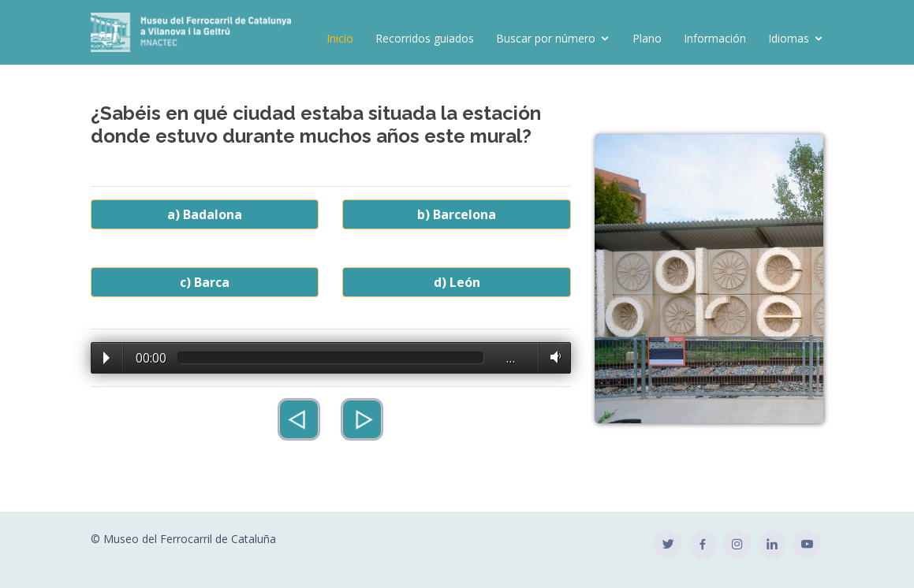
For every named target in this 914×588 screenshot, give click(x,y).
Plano (647, 38)
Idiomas (789, 38)
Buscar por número (546, 38)
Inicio (340, 38)
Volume (552, 357)
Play (106, 358)
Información (715, 38)
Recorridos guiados (425, 38)
